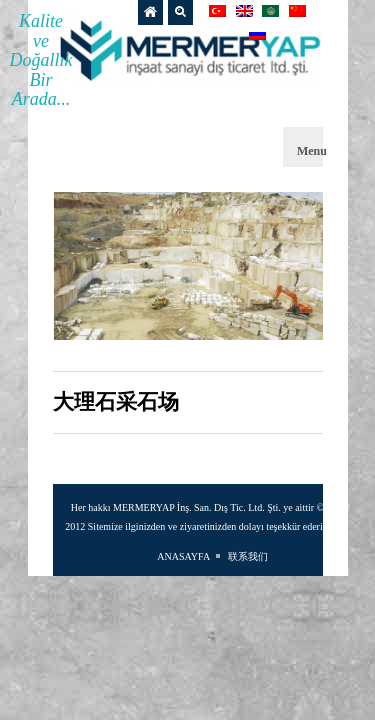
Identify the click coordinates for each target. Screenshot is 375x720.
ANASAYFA (183, 556)
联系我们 (248, 556)
